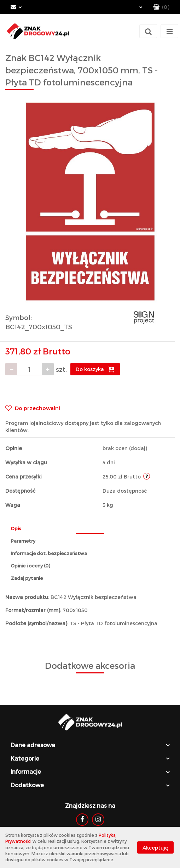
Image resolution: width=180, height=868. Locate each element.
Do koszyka (95, 369)
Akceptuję (155, 848)
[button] (161, 7)
